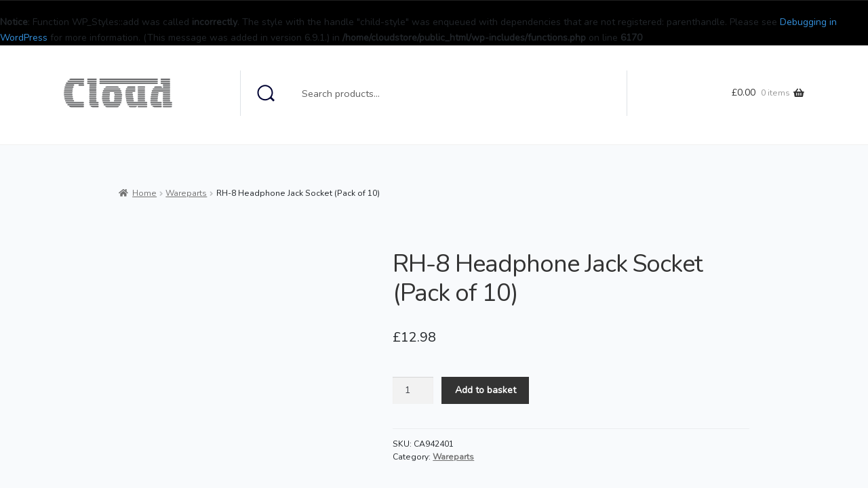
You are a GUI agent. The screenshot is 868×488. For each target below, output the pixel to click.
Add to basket (486, 390)
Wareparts (186, 193)
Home (144, 193)
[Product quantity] (413, 390)
